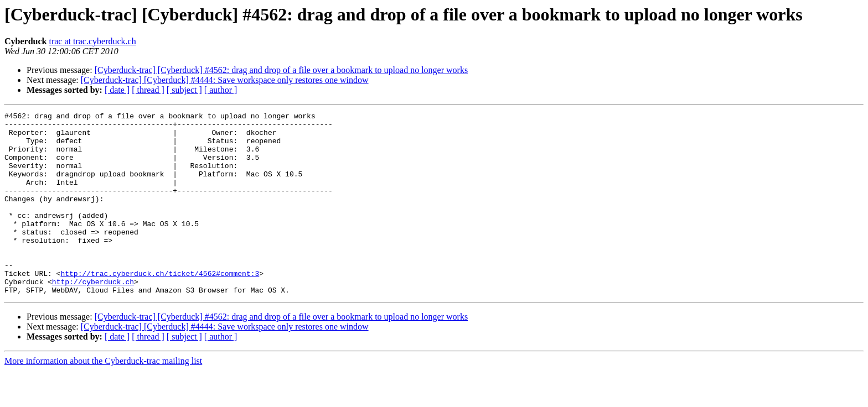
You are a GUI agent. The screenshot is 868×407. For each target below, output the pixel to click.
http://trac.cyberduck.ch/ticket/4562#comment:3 (160, 306)
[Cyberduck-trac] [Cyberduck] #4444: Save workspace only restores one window (225, 80)
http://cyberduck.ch (93, 316)
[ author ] (221, 90)
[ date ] (117, 90)
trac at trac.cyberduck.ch (92, 41)
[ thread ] (148, 90)
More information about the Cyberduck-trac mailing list (103, 397)
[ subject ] (184, 90)
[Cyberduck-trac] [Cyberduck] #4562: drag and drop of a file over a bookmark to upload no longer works (281, 70)
